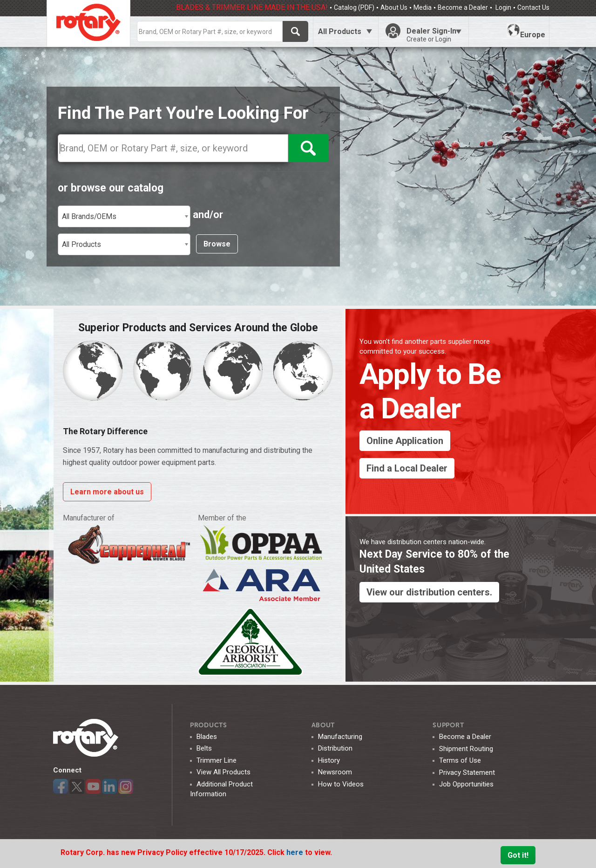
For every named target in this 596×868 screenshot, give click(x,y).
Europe (526, 31)
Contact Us (533, 7)
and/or (208, 215)
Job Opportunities (466, 784)
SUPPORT (448, 725)
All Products (340, 31)
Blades (207, 737)
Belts (204, 748)
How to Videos (341, 784)
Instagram (126, 786)
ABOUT (323, 725)
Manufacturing (340, 737)
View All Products (223, 772)
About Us (394, 7)
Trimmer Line (217, 760)
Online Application (405, 441)
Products (209, 725)
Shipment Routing (466, 749)
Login (503, 7)
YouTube (93, 786)
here (296, 852)
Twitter (77, 786)
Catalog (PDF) (354, 7)
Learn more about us (107, 492)
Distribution (335, 748)
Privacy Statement (467, 772)
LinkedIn (109, 786)
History (329, 760)
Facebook (61, 786)
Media (423, 7)
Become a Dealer (463, 7)
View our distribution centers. (429, 592)
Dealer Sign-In (434, 35)
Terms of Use (460, 760)
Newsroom (335, 772)
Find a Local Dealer (407, 468)
